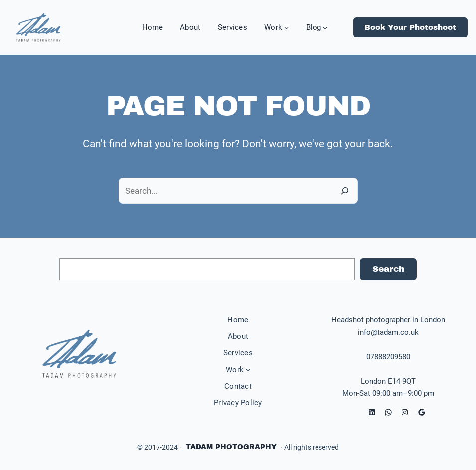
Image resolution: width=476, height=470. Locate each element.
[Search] (345, 191)
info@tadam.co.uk (388, 332)
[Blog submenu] (325, 28)
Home (238, 320)
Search (388, 269)
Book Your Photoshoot (410, 27)
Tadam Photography (231, 447)
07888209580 (388, 357)
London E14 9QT (388, 381)
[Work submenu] (286, 28)
